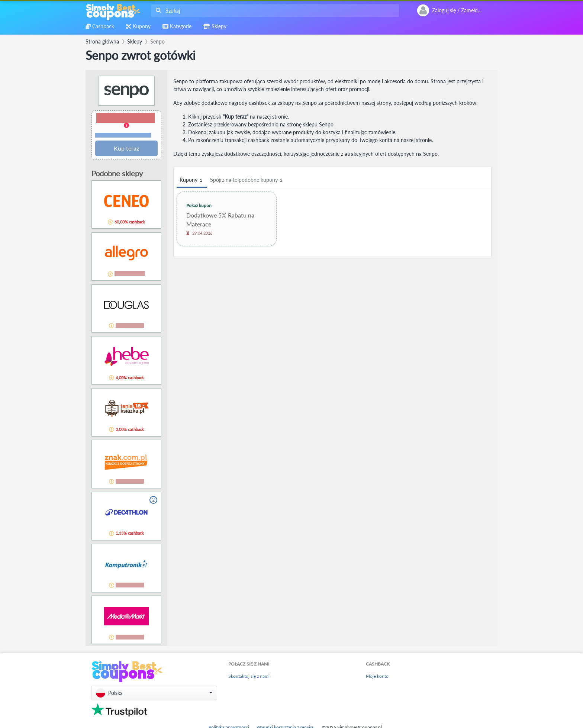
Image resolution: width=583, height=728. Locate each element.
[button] (126, 126)
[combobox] (273, 11)
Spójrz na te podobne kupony (247, 180)
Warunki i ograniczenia (123, 135)
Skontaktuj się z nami (249, 676)
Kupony (192, 180)
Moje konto (377, 676)
